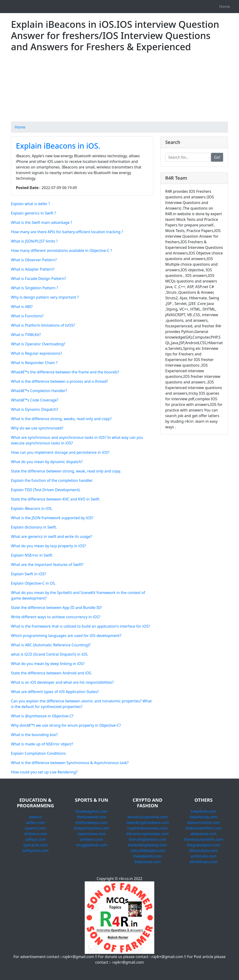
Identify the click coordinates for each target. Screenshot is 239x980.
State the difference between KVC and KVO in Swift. (56, 499)
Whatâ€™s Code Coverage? (35, 400)
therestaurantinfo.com (203, 839)
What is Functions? (27, 316)
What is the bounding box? (34, 735)
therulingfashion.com (148, 839)
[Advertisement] (119, 89)
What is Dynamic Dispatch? (35, 409)
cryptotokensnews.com (148, 828)
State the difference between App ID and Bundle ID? (56, 608)
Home (225, 7)
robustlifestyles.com (148, 851)
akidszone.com (204, 834)
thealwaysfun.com (91, 811)
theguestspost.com (204, 845)
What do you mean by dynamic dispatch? (47, 462)
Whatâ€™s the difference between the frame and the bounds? (65, 372)
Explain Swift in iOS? (28, 574)
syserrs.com (35, 828)
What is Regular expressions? (36, 353)
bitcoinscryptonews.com (148, 834)
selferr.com (36, 823)
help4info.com (204, 811)
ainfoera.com (91, 839)
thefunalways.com (91, 823)
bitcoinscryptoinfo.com (148, 817)
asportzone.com (91, 834)
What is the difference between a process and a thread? (60, 381)
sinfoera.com (35, 834)
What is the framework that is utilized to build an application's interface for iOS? (80, 626)
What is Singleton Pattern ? (35, 288)
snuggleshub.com (91, 845)
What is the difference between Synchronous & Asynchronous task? (70, 763)
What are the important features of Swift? (47, 565)
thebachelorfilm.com (204, 828)
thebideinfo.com (147, 856)
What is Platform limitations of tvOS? (43, 325)
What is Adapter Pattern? (33, 269)
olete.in (35, 817)
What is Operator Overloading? (38, 344)
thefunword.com (92, 817)
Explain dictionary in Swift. (34, 527)
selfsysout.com (35, 851)
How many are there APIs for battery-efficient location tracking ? (67, 232)
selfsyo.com (35, 839)
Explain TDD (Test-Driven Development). (46, 490)
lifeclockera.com (203, 851)
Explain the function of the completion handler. (52, 480)
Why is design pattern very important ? (45, 297)
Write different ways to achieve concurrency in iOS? (56, 617)
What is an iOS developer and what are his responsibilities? (62, 682)
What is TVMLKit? (26, 335)
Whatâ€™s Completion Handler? (39, 391)
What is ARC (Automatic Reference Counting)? (51, 645)
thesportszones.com (91, 828)
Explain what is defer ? (30, 204)
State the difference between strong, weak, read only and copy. (66, 471)
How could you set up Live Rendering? (44, 772)
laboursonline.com (204, 823)
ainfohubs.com (204, 856)
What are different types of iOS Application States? (55, 692)
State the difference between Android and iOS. (51, 673)
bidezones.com (147, 862)
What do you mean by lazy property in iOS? (48, 546)
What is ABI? (22, 307)
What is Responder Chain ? (34, 363)
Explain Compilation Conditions (38, 753)
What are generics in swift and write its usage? (51, 536)
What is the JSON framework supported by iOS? (52, 518)
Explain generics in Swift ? (33, 213)
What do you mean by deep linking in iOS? (48, 664)
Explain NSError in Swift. (32, 555)
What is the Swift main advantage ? (42, 222)
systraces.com (35, 845)
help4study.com (203, 817)
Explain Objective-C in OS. (33, 583)
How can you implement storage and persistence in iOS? (60, 452)
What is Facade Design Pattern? (39, 279)
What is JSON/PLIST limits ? (34, 241)
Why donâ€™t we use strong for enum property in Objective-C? (66, 725)
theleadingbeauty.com (148, 845)
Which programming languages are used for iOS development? (66, 636)
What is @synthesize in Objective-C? (42, 716)
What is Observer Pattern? (34, 260)
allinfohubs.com (204, 862)
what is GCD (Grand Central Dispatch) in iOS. (50, 654)
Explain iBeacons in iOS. (58, 146)
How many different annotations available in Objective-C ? (62, 250)
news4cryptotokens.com (148, 823)
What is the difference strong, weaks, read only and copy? (61, 419)
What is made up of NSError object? (42, 744)
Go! (217, 157)
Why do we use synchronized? (37, 428)
